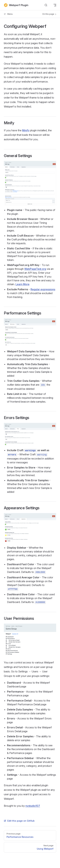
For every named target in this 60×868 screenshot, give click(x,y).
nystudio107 (33, 806)
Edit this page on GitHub (19, 821)
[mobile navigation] (55, 5)
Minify (26, 130)
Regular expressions (43, 289)
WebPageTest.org (35, 269)
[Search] (46, 5)
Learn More (22, 284)
